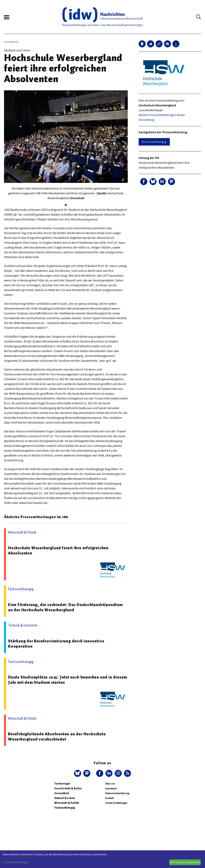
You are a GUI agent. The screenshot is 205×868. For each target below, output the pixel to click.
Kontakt (109, 798)
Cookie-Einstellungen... (16, 862)
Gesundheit (62, 793)
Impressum (111, 788)
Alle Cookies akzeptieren (185, 862)
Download (77, 198)
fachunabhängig (154, 142)
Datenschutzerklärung (117, 793)
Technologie (62, 784)
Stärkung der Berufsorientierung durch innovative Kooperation (56, 644)
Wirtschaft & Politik (67, 803)
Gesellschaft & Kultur (68, 788)
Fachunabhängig (65, 808)
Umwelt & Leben (65, 798)
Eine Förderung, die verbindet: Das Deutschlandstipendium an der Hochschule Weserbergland (65, 607)
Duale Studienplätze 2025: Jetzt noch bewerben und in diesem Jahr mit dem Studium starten (68, 680)
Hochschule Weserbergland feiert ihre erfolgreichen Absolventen (58, 550)
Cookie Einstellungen (116, 803)
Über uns (110, 784)
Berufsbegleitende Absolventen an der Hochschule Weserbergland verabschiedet (57, 737)
